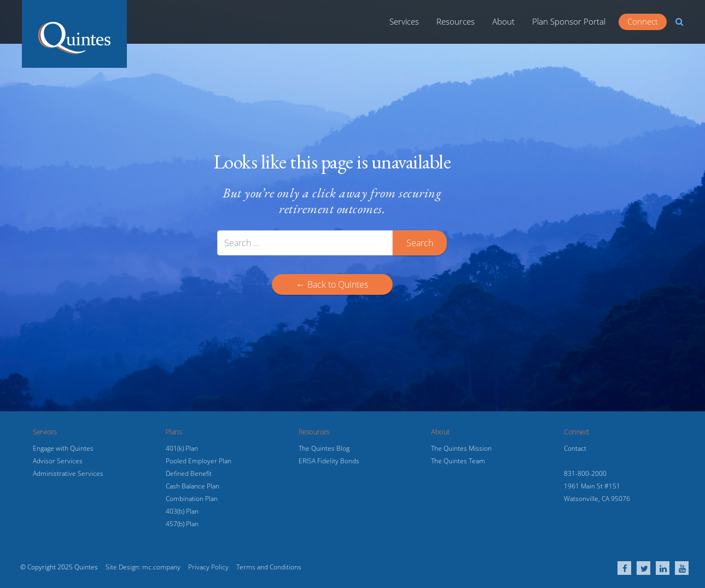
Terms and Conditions (269, 567)
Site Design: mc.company (143, 567)
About (503, 21)
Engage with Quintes (63, 448)
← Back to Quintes (332, 284)
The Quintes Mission (461, 448)
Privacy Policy (208, 567)
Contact (575, 448)
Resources (456, 21)
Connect (643, 21)
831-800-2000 (585, 473)
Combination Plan (192, 499)
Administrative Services (68, 473)
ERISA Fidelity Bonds (329, 461)
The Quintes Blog (324, 448)
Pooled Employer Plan (199, 461)
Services (404, 21)
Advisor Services (58, 461)
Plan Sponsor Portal (569, 21)
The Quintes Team (458, 461)
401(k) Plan (182, 448)
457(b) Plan (182, 524)
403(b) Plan (182, 511)
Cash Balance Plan (193, 486)
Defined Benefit (189, 473)
